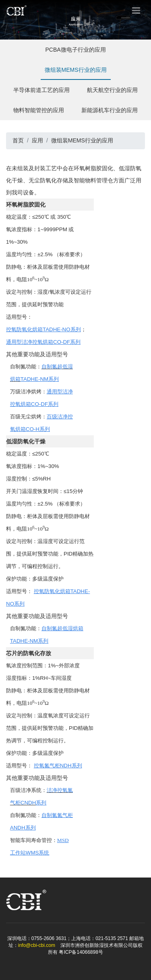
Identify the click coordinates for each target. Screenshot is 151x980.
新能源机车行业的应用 (110, 114)
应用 (37, 140)
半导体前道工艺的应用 (41, 93)
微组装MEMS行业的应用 (76, 73)
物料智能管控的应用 (39, 114)
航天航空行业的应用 (112, 93)
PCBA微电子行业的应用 (75, 53)
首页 (18, 140)
